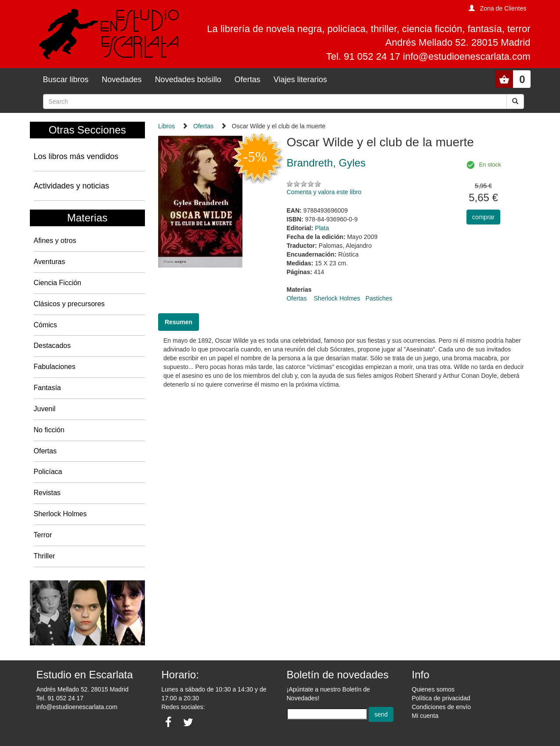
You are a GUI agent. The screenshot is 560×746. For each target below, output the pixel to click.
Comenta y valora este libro (324, 192)
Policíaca (48, 472)
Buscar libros (66, 80)
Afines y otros (55, 241)
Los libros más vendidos (76, 156)
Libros (166, 126)
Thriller (45, 556)
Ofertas (247, 80)
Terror (43, 535)
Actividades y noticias (72, 186)
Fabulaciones (55, 367)
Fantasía (47, 388)
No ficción (49, 430)
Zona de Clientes (503, 8)
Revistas (47, 493)
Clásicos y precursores (69, 304)
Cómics (45, 325)
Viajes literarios (300, 80)
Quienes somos (433, 689)
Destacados (52, 346)
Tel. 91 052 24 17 (60, 698)
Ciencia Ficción (58, 283)
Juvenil (45, 409)
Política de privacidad (441, 698)
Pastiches (379, 298)
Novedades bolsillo (188, 80)
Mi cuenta (425, 716)
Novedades (122, 80)
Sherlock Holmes (60, 514)
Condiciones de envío (442, 707)
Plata (322, 228)
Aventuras (50, 262)
